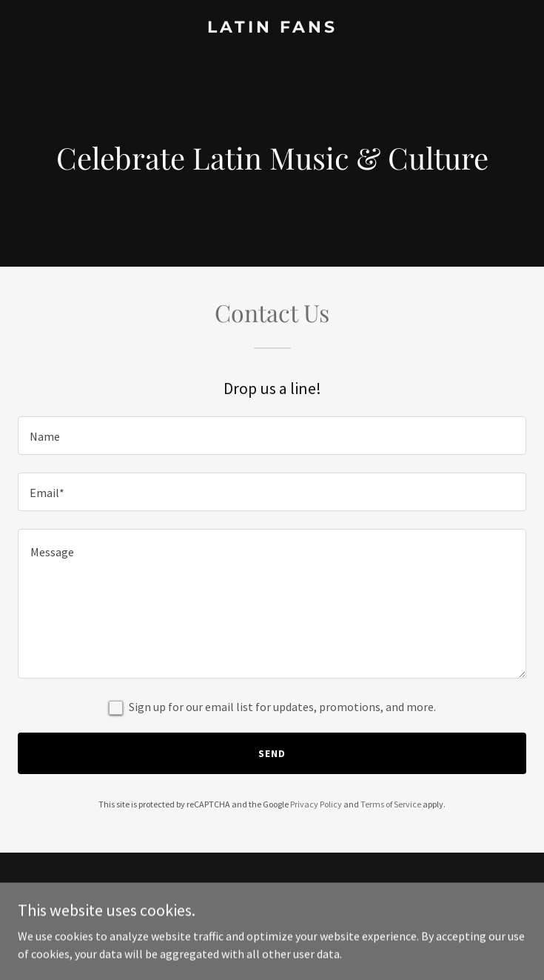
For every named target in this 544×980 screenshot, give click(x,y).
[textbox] (272, 436)
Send (272, 753)
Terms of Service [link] (391, 804)
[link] (272, 28)
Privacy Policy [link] (316, 804)
